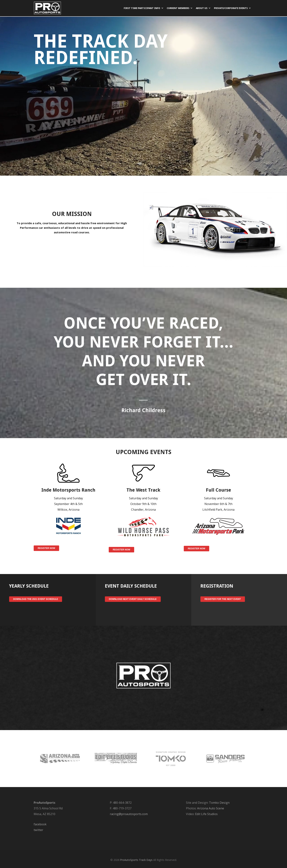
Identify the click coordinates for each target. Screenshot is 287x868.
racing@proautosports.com (129, 814)
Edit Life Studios (206, 814)
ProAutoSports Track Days (136, 860)
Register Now (46, 548)
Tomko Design (219, 803)
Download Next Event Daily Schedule (133, 599)
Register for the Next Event (223, 599)
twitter (38, 830)
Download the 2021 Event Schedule (36, 599)
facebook (40, 824)
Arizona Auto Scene (211, 808)
